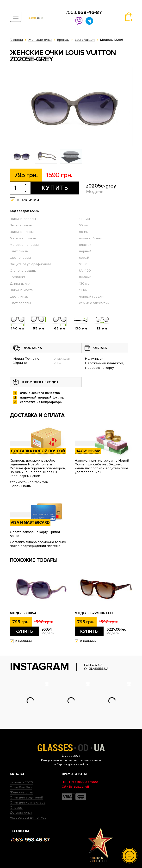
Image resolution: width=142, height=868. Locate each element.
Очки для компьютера (28, 802)
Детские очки (21, 812)
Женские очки (22, 792)
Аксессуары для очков (28, 818)
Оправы (16, 807)
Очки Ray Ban (21, 787)
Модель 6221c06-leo (94, 613)
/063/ (84, 12)
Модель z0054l (24, 613)
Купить (55, 188)
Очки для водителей (26, 797)
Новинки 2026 (21, 782)
